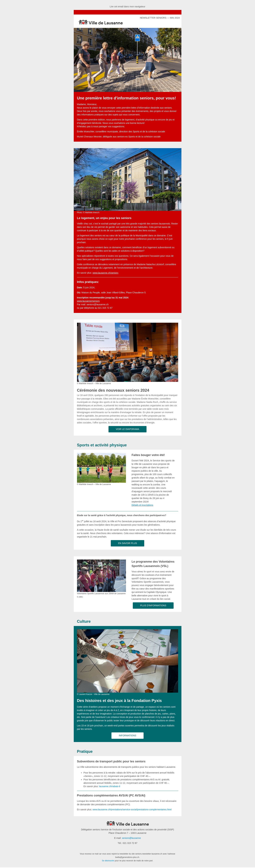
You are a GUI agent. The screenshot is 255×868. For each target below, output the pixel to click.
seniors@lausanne (131, 838)
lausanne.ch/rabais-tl (110, 786)
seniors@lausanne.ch (98, 304)
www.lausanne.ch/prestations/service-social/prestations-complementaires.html (132, 809)
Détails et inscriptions (142, 505)
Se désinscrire (108, 861)
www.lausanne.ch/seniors (105, 273)
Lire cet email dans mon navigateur (128, 7)
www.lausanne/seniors (88, 301)
